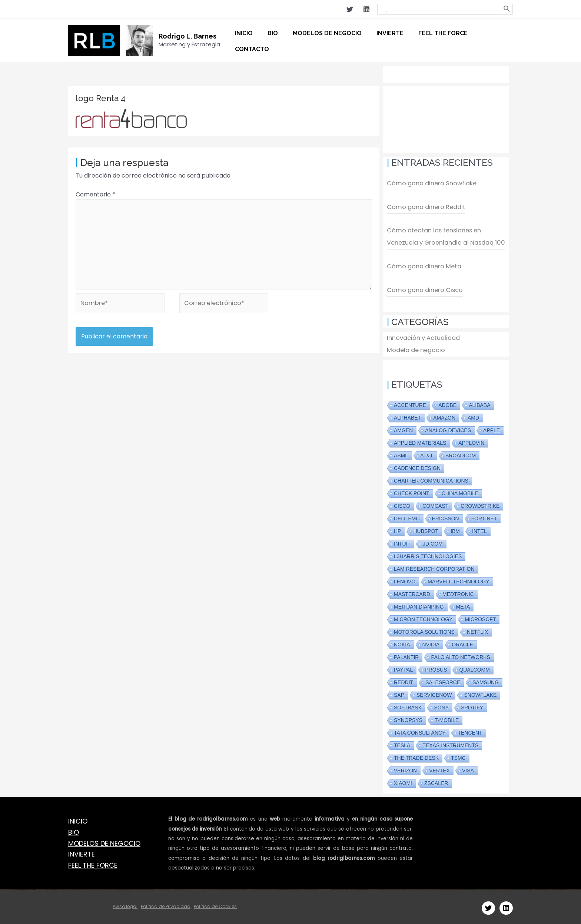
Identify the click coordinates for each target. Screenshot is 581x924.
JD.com (433, 542)
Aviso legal (125, 904)
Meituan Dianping (419, 605)
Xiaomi (403, 781)
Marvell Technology (458, 579)
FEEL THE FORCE (93, 863)
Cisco (402, 504)
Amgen (403, 428)
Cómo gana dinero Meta (422, 265)
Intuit (402, 542)
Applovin (471, 441)
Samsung (486, 680)
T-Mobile (447, 718)
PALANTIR (406, 655)
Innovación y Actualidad (421, 336)
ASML (401, 453)
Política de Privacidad (166, 904)
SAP (399, 693)
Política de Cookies (215, 904)
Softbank (408, 705)
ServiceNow (434, 693)
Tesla (402, 743)
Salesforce (443, 680)
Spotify (472, 705)
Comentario (95, 194)
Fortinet (484, 516)
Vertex (439, 768)
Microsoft (480, 617)
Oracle (462, 642)
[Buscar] (507, 9)
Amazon (444, 415)
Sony (441, 705)
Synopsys (408, 718)
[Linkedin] (366, 9)
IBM (455, 529)
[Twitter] (350, 9)
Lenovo (405, 579)
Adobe (447, 403)
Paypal (403, 668)
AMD (473, 415)
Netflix (478, 630)
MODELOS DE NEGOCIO (104, 841)
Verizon (405, 768)
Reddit (404, 680)
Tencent (470, 731)
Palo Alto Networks (460, 655)
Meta (463, 605)
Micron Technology (423, 617)
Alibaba (479, 403)
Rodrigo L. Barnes (187, 36)
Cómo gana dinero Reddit (424, 207)
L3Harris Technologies (428, 554)
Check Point (412, 491)
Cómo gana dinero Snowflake (430, 183)
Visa (468, 768)
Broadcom (461, 453)
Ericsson (446, 516)
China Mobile (460, 491)
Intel (479, 529)
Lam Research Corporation (434, 567)
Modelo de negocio (414, 348)
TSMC (458, 756)
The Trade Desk (416, 756)
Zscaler (436, 781)
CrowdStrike (480, 504)
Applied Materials (420, 441)
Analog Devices (448, 428)
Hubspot (426, 529)
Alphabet (407, 415)
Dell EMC (407, 516)
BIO (74, 830)
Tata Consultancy (420, 731)
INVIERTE (82, 852)
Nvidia (431, 642)
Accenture (410, 403)
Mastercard (412, 592)
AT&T (427, 453)
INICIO (78, 819)
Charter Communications (431, 478)
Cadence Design (417, 466)
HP (397, 529)
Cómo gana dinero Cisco (423, 289)
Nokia (402, 642)
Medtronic (458, 592)
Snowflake (480, 693)
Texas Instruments (450, 743)
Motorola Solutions (424, 630)
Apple (492, 428)
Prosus (436, 668)
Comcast (435, 504)
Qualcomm (474, 668)
